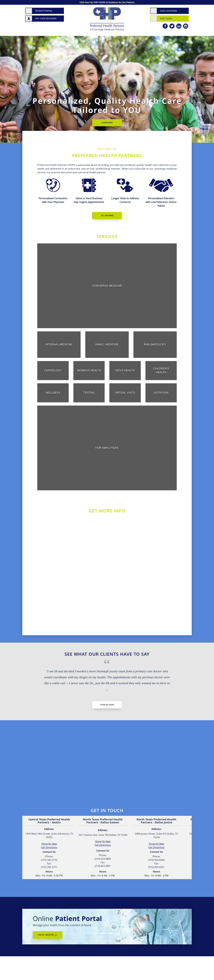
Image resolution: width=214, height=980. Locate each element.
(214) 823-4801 (103, 866)
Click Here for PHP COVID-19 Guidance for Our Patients (107, 2)
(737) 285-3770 (49, 860)
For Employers (107, 448)
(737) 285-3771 (49, 867)
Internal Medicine (59, 344)
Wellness (53, 393)
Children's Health (161, 370)
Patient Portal (44, 11)
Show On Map (103, 841)
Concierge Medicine (107, 286)
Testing (89, 393)
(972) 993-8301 (156, 867)
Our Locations (169, 11)
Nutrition (161, 393)
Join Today (166, 19)
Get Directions (103, 845)
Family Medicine (107, 344)
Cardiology (53, 370)
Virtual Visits (125, 393)
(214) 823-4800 (103, 859)
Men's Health (125, 370)
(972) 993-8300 (156, 860)
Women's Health (89, 370)
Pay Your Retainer (46, 19)
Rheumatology (155, 344)
